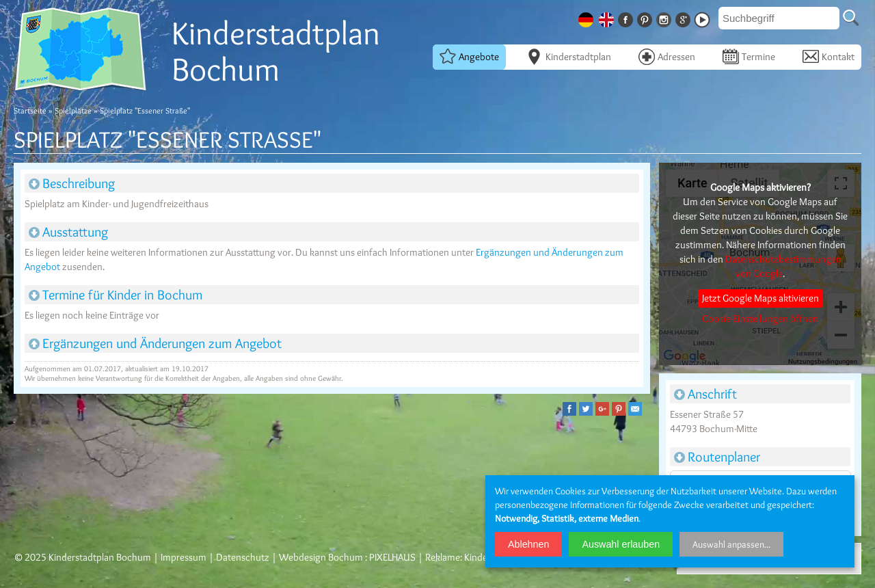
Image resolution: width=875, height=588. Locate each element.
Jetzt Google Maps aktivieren (760, 298)
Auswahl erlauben (621, 544)
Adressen (667, 56)
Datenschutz (243, 557)
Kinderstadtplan (569, 56)
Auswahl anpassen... (731, 544)
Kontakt (829, 56)
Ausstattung (68, 232)
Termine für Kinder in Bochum (116, 295)
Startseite (30, 110)
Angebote (469, 56)
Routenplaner (717, 457)
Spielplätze (73, 110)
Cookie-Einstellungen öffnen (760, 319)
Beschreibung (72, 183)
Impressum (184, 557)
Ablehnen (528, 544)
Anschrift (705, 394)
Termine (749, 56)
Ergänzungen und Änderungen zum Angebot (155, 343)
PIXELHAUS (392, 557)
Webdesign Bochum (321, 557)
